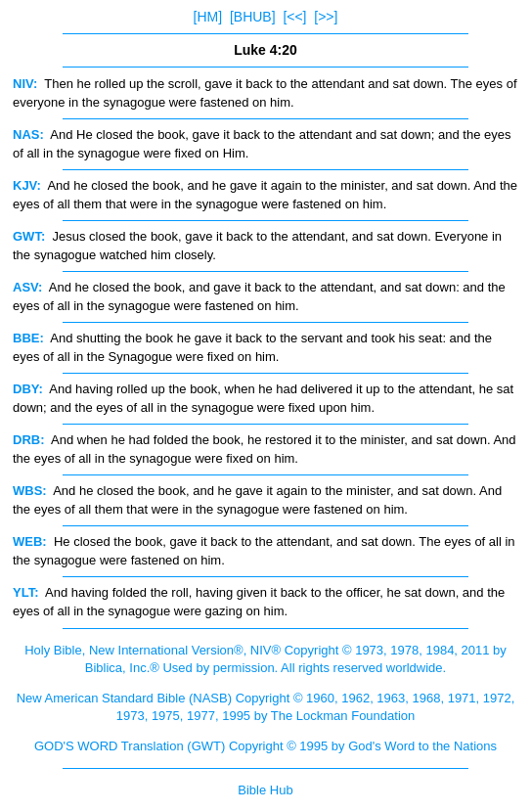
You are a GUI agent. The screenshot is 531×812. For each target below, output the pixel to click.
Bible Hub (265, 790)
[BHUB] (253, 17)
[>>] (326, 17)
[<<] (294, 17)
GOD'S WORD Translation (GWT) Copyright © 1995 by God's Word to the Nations (265, 746)
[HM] (208, 17)
